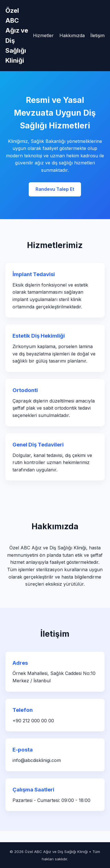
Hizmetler (43, 35)
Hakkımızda (72, 35)
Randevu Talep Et (55, 189)
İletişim (97, 35)
